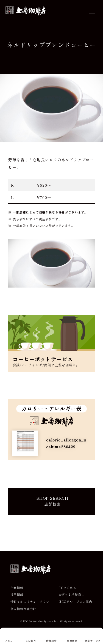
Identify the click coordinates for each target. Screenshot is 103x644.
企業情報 (17, 588)
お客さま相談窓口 (72, 595)
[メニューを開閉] (92, 11)
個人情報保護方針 (23, 609)
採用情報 (17, 595)
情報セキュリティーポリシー (32, 602)
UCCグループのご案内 (75, 602)
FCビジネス (67, 588)
